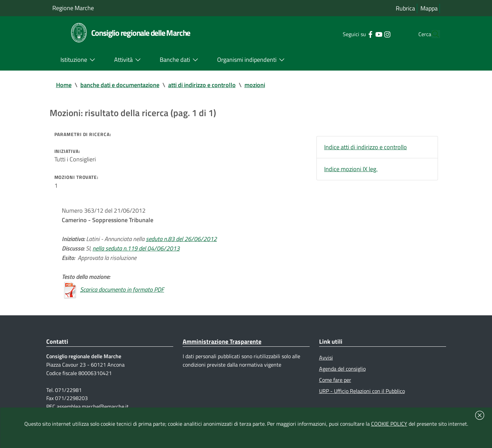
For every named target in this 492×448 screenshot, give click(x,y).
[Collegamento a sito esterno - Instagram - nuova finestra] (374, 34)
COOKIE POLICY (389, 424)
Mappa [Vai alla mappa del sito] (429, 8)
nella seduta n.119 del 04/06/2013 (136, 248)
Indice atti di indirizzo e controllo (366, 147)
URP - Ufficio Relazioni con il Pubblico (362, 391)
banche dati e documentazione (120, 85)
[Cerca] (432, 34)
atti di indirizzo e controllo (202, 85)
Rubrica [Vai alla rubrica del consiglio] (405, 8)
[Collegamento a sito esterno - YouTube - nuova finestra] (366, 34)
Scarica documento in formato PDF (122, 289)
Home (64, 85)
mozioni (255, 85)
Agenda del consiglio (342, 369)
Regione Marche (73, 8)
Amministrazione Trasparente (222, 341)
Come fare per (335, 380)
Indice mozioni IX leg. (351, 169)
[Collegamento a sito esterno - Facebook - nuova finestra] (357, 34)
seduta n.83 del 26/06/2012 (181, 239)
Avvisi (326, 358)
